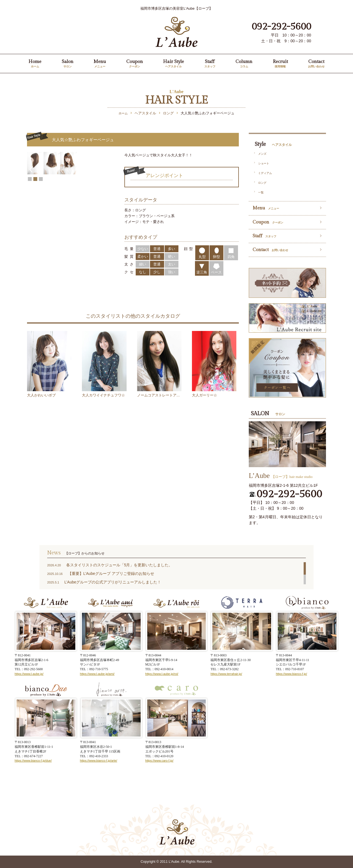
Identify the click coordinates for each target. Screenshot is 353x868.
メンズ (262, 154)
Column (244, 64)
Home (35, 64)
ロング (262, 183)
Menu (100, 64)
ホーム (123, 113)
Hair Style (173, 64)
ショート (264, 163)
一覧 (261, 192)
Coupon (135, 64)
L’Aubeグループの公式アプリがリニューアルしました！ (113, 582)
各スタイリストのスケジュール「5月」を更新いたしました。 (119, 565)
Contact (316, 64)
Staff (210, 64)
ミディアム (265, 173)
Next (110, 206)
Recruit (280, 64)
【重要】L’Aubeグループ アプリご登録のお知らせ (111, 574)
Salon (68, 64)
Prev (31, 206)
